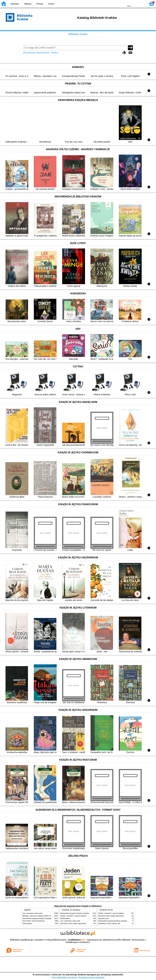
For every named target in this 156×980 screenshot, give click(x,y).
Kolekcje (55, 52)
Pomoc (40, 4)
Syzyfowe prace (103, 918)
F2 (141, 3)
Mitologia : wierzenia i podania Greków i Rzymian (39, 916)
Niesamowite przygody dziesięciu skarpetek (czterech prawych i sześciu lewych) (50, 918)
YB (116, 3)
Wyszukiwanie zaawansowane (36, 52)
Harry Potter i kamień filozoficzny (34, 921)
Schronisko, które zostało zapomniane (73, 924)
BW (110, 3)
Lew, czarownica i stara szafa (32, 913)
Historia (28, 4)
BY (122, 3)
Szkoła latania (27, 924)
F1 (134, 3)
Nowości (15, 4)
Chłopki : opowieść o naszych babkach (73, 916)
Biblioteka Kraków (78, 34)
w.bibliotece (76, 940)
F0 (129, 3)
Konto (51, 4)
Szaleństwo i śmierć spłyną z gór (109, 924)
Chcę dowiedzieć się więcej (64, 977)
